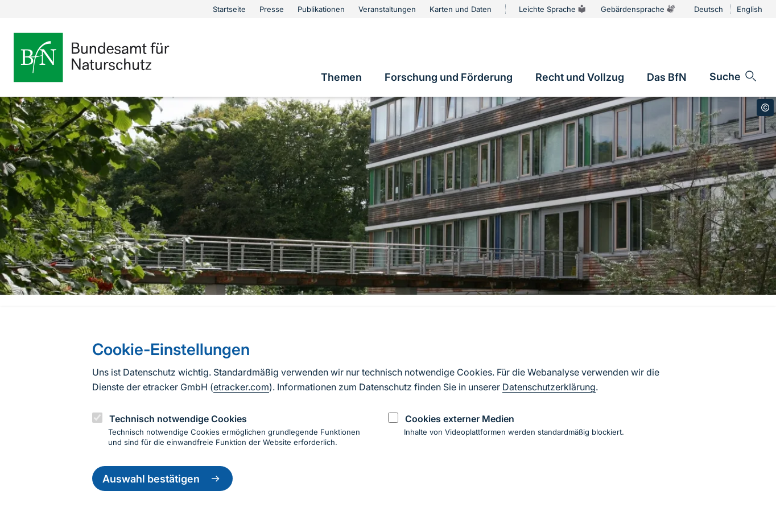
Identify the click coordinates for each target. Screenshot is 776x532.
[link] (341, 77)
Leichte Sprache (553, 9)
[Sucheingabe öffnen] (734, 76)
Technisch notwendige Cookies (178, 419)
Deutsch (709, 9)
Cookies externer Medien (460, 419)
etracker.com (241, 387)
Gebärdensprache (638, 9)
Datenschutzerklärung (549, 387)
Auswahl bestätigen (162, 479)
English (750, 9)
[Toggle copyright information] (765, 108)
